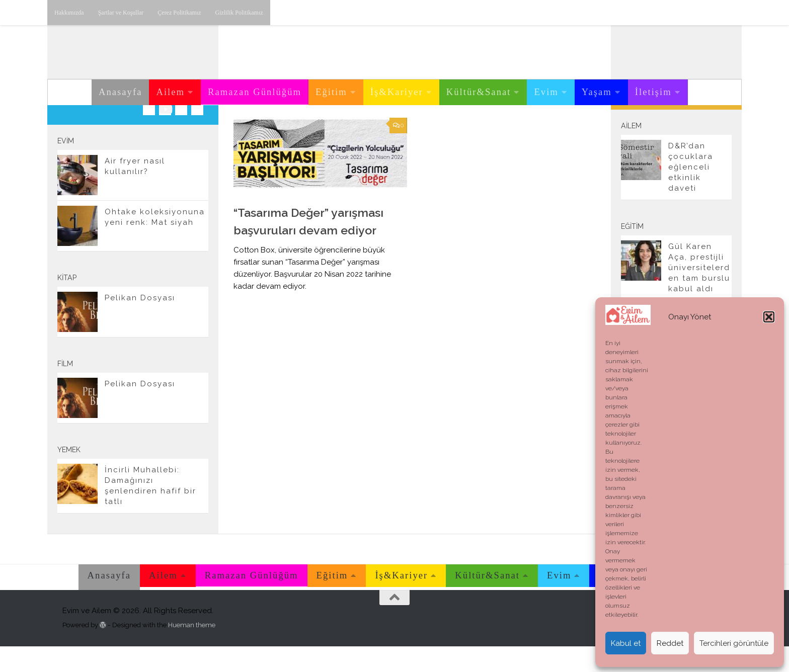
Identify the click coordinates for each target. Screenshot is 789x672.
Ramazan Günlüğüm (255, 92)
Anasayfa (120, 92)
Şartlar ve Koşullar (121, 13)
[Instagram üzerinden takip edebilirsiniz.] (149, 135)
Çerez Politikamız (179, 13)
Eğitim (331, 92)
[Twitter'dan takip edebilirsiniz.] (181, 135)
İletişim (653, 92)
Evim (546, 92)
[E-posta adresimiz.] (197, 135)
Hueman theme (192, 651)
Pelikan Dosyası (140, 323)
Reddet (670, 643)
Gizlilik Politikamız (239, 13)
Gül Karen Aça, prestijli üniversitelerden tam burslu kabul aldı (699, 293)
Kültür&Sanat (479, 92)
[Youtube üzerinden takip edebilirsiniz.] (165, 135)
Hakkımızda (69, 13)
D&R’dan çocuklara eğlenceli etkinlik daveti (691, 193)
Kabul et (626, 643)
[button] (769, 317)
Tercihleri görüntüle (734, 643)
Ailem (170, 92)
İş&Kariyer (397, 92)
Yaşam (597, 92)
